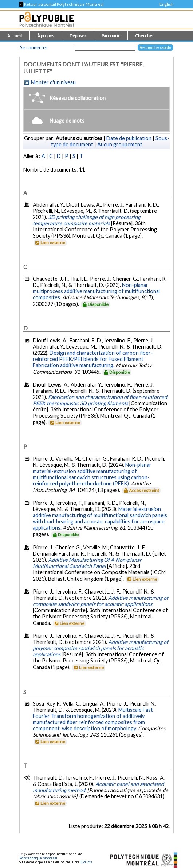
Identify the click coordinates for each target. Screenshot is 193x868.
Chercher (145, 36)
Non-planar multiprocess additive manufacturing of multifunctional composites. (96, 291)
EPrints (86, 862)
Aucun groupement (120, 144)
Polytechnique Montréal (38, 858)
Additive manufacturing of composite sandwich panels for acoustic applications (101, 601)
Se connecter (34, 47)
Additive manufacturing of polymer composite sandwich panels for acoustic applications (101, 648)
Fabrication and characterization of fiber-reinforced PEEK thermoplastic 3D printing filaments (100, 400)
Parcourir (111, 36)
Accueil (15, 36)
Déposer (78, 36)
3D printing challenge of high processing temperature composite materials (86, 220)
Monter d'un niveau (53, 82)
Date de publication (129, 138)
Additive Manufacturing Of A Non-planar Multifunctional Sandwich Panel (87, 563)
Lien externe (50, 243)
